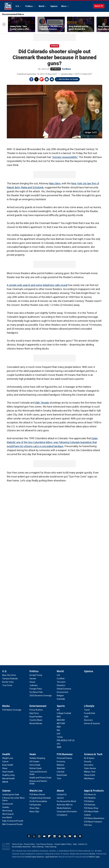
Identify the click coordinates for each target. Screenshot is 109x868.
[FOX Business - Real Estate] (62, 775)
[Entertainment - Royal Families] (36, 717)
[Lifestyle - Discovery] (88, 720)
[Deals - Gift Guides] (34, 762)
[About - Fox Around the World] (66, 801)
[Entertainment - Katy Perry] (34, 713)
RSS (65, 836)
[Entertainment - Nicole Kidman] (36, 723)
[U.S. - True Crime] (7, 685)
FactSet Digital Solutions (34, 857)
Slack (60, 836)
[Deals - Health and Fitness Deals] (40, 778)
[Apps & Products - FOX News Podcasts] (93, 822)
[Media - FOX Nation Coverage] (12, 710)
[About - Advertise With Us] (65, 805)
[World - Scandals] (61, 699)
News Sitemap (38, 847)
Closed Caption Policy (63, 844)
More (64, 6)
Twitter (36, 79)
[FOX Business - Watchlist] (61, 768)
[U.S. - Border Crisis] (8, 682)
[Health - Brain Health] (8, 765)
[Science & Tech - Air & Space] (89, 758)
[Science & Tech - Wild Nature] (89, 779)
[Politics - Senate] (33, 679)
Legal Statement (51, 857)
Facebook (31, 79)
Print (47, 79)
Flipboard (42, 79)
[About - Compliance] (62, 815)
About (60, 791)
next (97, 111)
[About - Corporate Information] (67, 812)
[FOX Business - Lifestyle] (61, 772)
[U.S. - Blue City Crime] (9, 675)
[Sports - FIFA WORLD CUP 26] (66, 740)
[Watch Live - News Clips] (34, 812)
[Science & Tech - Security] (88, 762)
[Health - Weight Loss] (8, 758)
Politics (29, 6)
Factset (92, 854)
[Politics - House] (32, 682)
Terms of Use (17, 844)
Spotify (75, 836)
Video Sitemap (51, 847)
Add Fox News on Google (68, 79)
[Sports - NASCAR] (61, 720)
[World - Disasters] (61, 685)
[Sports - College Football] (64, 713)
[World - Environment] (63, 692)
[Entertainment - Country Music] (36, 720)
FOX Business (65, 754)
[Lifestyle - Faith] (86, 717)
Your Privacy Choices (45, 844)
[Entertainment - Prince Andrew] (36, 710)
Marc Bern (55, 183)
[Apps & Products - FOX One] (88, 825)
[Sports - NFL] (58, 710)
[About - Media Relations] (64, 808)
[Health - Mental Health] (9, 779)
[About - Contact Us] (62, 795)
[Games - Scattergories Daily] (11, 795)
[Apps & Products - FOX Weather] (90, 798)
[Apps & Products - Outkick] (87, 815)
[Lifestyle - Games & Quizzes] (92, 723)
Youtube (44, 836)
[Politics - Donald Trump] (36, 675)
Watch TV (99, 6)
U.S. (18, 6)
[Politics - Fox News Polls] (36, 692)
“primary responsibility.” (65, 157)
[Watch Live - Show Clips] (34, 808)
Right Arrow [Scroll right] (104, 24)
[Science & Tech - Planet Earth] (90, 775)
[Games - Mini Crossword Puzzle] (12, 824)
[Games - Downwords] (8, 804)
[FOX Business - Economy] (61, 762)
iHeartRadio (80, 836)
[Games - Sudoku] (6, 807)
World (42, 6)
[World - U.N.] (58, 675)
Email (52, 79)
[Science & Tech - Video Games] (90, 768)
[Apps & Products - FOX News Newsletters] (94, 818)
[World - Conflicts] (61, 679)
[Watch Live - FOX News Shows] (37, 795)
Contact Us (82, 844)
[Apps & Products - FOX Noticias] (90, 805)
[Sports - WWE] (59, 747)
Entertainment (38, 706)
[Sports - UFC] (59, 744)
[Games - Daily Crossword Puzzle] (13, 821)
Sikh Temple (42, 403)
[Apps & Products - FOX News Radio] (91, 812)
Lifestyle (89, 706)
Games (6, 791)
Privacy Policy (29, 844)
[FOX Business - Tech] (59, 779)
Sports (61, 706)
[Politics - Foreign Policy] (36, 689)
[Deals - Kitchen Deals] (36, 768)
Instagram (39, 836)
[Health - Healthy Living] (8, 775)
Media (6, 706)
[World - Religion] (60, 696)
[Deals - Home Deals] (35, 765)
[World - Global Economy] (64, 689)
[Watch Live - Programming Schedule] (40, 798)
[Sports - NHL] (59, 730)
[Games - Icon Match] (7, 817)
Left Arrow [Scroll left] (4, 24)
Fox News (8, 6)
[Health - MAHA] (5, 782)
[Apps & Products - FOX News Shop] (91, 808)
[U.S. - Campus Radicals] (10, 679)
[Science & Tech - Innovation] (89, 765)
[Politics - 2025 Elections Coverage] (41, 696)
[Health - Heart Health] (8, 772)
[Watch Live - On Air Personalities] (38, 801)
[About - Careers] (60, 798)
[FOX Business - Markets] (60, 765)
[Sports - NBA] (59, 727)
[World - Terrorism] (61, 682)
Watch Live (36, 791)
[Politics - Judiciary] (34, 685)
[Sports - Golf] (59, 734)
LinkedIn (54, 836)
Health (6, 754)
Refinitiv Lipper (94, 857)
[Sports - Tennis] (60, 737)
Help (75, 844)
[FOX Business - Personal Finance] (64, 758)
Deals (33, 754)
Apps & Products (94, 791)
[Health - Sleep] (5, 768)
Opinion (54, 6)
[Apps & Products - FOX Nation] (89, 801)
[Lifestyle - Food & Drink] (90, 713)
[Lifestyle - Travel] (87, 710)
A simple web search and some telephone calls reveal (37, 285)
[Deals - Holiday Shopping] (37, 758)
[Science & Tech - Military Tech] (90, 772)
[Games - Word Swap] (7, 811)
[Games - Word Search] (8, 814)
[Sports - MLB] (59, 717)
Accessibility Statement (21, 847)
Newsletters (70, 836)
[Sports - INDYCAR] (61, 723)
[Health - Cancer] (5, 762)
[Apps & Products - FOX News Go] (90, 795)
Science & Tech (93, 754)
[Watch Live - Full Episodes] (35, 805)
